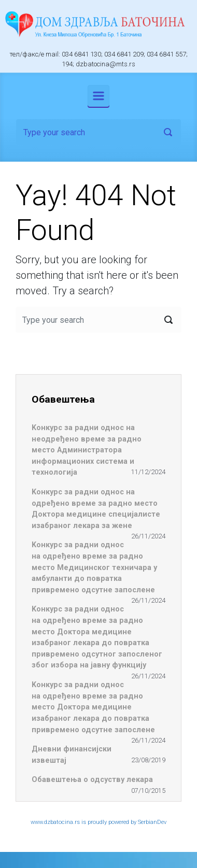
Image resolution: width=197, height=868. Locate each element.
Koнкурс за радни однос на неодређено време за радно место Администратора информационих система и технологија (87, 450)
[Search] (98, 132)
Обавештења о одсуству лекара (92, 780)
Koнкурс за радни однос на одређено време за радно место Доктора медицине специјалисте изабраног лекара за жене (96, 509)
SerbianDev (152, 822)
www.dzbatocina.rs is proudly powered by (84, 822)
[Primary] (98, 96)
